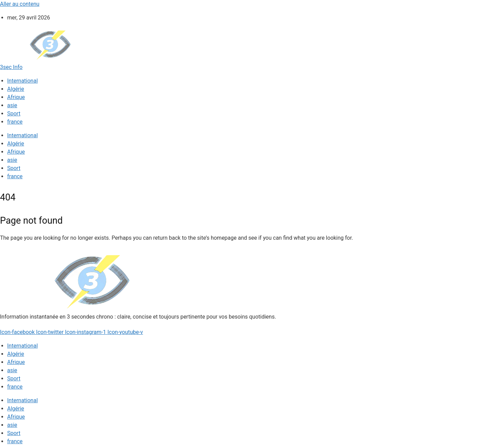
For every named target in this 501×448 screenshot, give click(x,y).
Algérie (16, 89)
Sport (14, 114)
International (23, 81)
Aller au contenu (20, 4)
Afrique (16, 97)
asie (12, 105)
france (15, 122)
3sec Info (11, 67)
